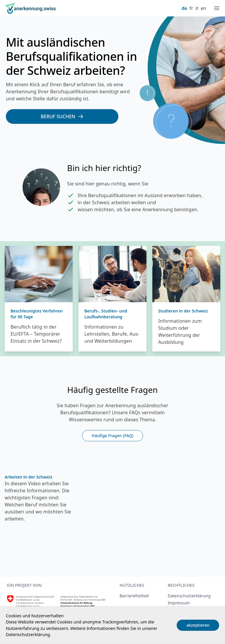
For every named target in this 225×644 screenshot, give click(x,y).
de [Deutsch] (184, 8)
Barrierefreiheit (134, 596)
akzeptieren (198, 625)
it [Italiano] (197, 8)
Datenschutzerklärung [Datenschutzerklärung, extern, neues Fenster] (189, 596)
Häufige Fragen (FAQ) (112, 436)
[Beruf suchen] (62, 116)
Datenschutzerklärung (28, 634)
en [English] (203, 8)
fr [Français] (191, 8)
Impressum (179, 603)
